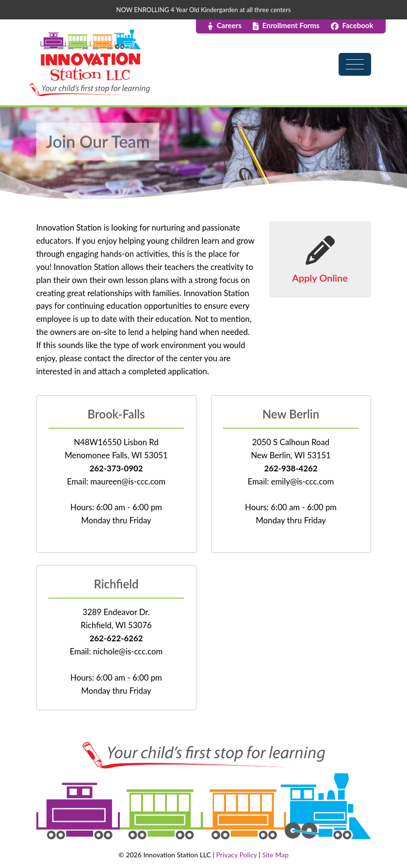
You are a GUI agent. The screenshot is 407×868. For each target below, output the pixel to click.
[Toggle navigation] (358, 55)
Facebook (352, 25)
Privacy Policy (237, 855)
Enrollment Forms (286, 25)
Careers (225, 25)
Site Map (275, 855)
